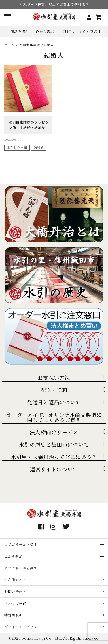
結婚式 (39, 147)
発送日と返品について (54, 402)
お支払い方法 (54, 378)
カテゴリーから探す (21, 544)
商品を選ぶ (20, 31)
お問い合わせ (15, 591)
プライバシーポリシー (23, 627)
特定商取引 (14, 615)
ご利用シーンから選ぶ (79, 31)
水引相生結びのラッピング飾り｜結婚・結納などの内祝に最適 (29, 125)
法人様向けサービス (54, 432)
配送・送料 (54, 390)
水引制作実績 (17, 147)
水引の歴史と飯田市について (54, 444)
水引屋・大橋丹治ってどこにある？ (54, 457)
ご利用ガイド (15, 580)
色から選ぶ (45, 31)
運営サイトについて (54, 469)
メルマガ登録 (15, 603)
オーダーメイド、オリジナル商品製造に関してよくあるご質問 (54, 417)
